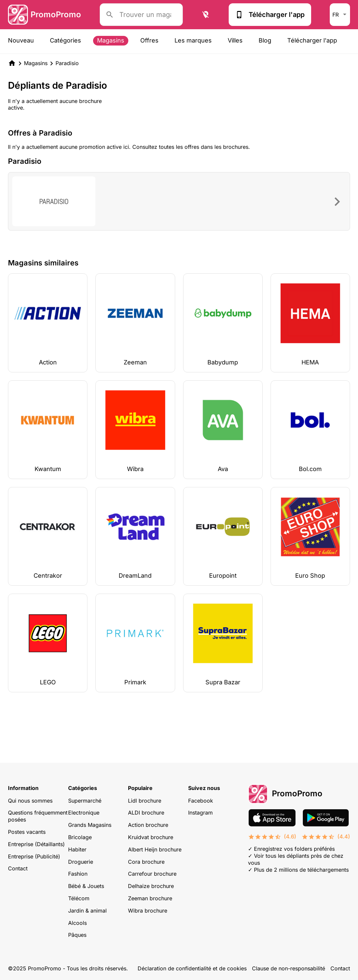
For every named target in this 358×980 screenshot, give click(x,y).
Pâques (77, 935)
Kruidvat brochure (151, 837)
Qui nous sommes (30, 801)
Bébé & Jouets (86, 886)
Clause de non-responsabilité (289, 968)
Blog (265, 40)
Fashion (78, 874)
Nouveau (21, 40)
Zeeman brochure (150, 898)
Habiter (77, 849)
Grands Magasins (90, 825)
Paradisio (67, 63)
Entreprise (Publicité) (34, 856)
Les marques (193, 40)
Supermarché (85, 801)
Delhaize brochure (151, 886)
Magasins (111, 40)
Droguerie (81, 862)
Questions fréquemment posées (38, 816)
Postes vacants (27, 832)
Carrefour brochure (152, 874)
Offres (149, 40)
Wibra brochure (148, 911)
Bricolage (80, 837)
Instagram (200, 813)
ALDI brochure (146, 813)
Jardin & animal (87, 911)
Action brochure (148, 825)
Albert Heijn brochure (155, 849)
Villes (235, 40)
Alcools (77, 923)
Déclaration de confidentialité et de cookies (192, 968)
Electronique (84, 813)
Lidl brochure (145, 801)
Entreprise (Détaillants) (36, 844)
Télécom (79, 898)
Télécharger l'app (270, 15)
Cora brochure (146, 862)
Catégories (65, 40)
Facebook (201, 801)
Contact (18, 868)
